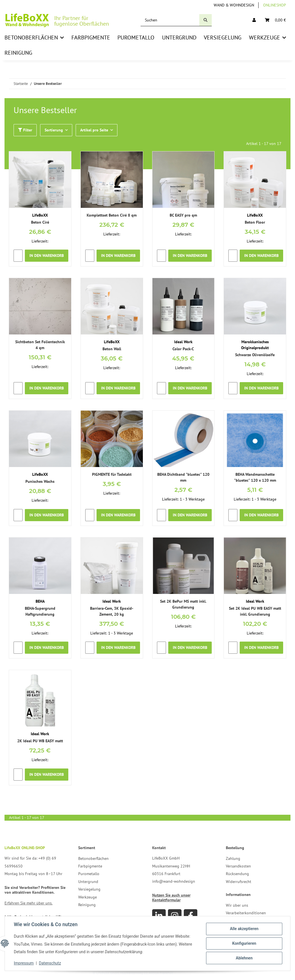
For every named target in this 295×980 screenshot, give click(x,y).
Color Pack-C (183, 349)
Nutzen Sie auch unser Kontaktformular (171, 898)
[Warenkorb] (275, 20)
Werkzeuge (88, 897)
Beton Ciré (40, 222)
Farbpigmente (90, 866)
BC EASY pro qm (183, 215)
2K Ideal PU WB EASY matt (40, 741)
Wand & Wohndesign (234, 5)
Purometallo (89, 874)
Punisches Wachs (40, 481)
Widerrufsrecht (239, 882)
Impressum (24, 963)
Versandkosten (238, 866)
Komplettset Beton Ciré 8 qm (112, 215)
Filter (25, 130)
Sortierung (54, 130)
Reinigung (87, 905)
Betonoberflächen (93, 858)
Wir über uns (237, 905)
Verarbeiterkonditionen (246, 913)
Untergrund (88, 882)
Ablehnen (244, 958)
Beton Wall (112, 349)
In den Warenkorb (47, 256)
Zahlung (233, 858)
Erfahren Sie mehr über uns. (29, 903)
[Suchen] (170, 20)
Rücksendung (237, 874)
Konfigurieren (244, 943)
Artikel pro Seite (94, 130)
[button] (254, 20)
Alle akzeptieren (244, 929)
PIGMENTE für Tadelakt (112, 474)
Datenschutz (50, 963)
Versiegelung (89, 889)
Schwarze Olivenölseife (255, 355)
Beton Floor (255, 222)
